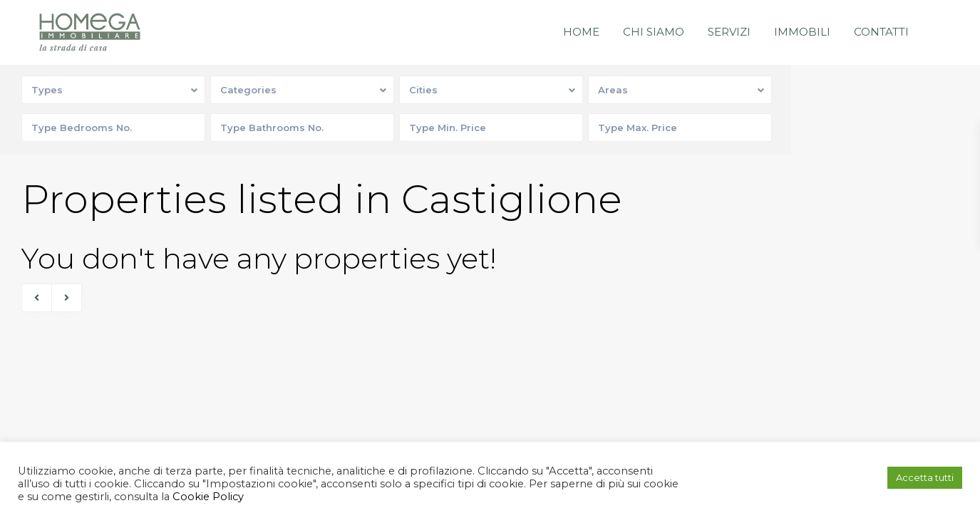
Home (581, 32)
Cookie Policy (207, 497)
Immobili (802, 32)
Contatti (881, 32)
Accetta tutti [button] (925, 477)
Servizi (729, 32)
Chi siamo (654, 32)
